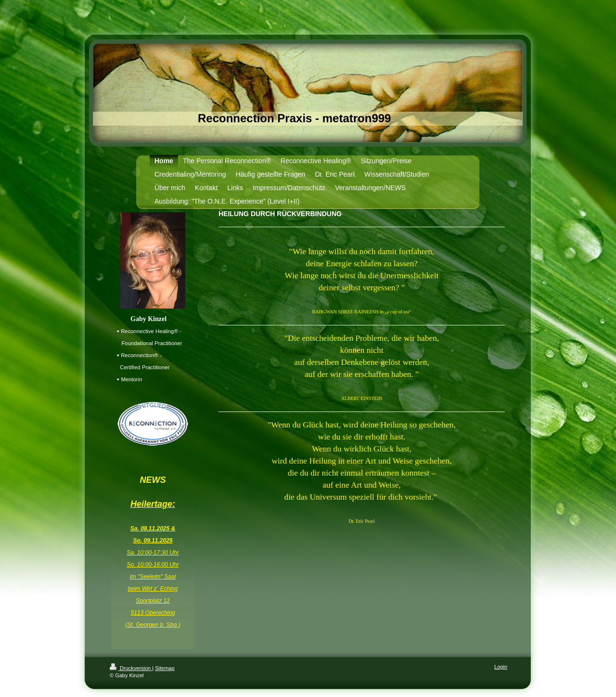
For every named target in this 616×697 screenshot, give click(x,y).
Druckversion (131, 668)
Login (501, 667)
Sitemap (165, 668)
